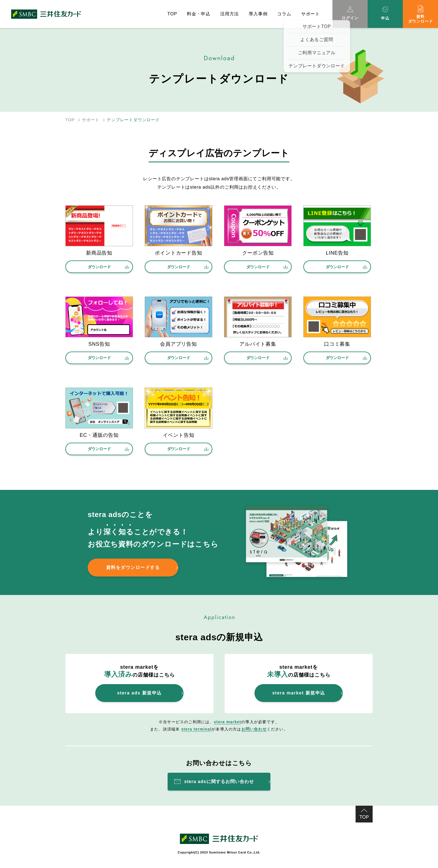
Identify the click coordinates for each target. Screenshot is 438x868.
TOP (172, 14)
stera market (228, 722)
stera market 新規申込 (298, 693)
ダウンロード (99, 267)
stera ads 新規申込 (139, 693)
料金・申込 (199, 14)
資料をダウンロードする (133, 567)
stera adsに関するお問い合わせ (219, 782)
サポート (91, 120)
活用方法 (229, 14)
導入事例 (258, 14)
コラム (284, 14)
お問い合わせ (254, 729)
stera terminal (197, 729)
